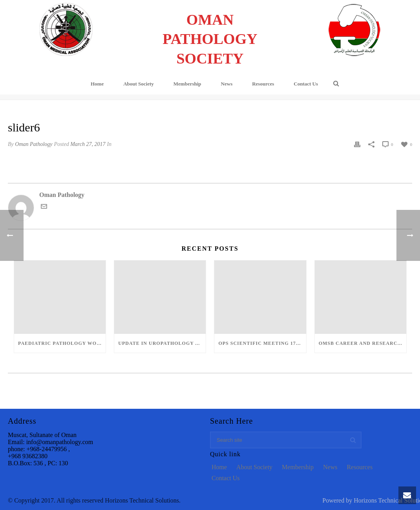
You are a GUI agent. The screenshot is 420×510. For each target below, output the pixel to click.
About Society (139, 84)
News (227, 84)
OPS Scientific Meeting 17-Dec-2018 (262, 343)
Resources (263, 84)
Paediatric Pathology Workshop (62, 343)
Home (97, 84)
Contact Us (306, 84)
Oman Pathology (34, 144)
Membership (187, 84)
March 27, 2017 (88, 144)
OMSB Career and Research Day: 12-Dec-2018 (362, 343)
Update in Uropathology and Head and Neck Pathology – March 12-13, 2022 (162, 343)
